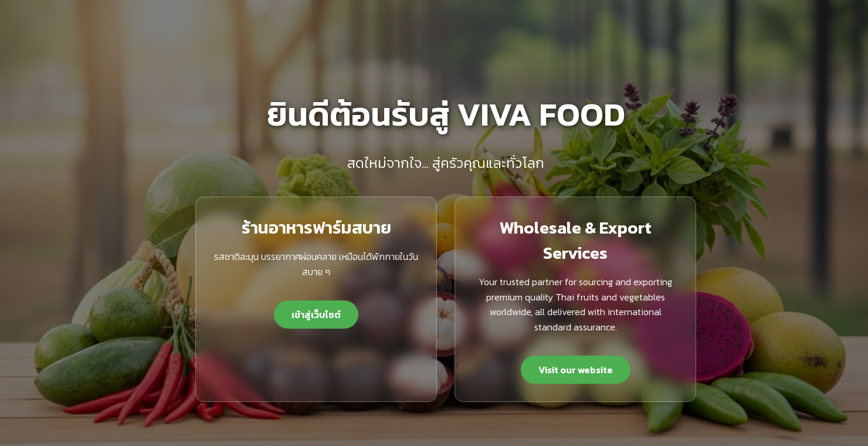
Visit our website (576, 370)
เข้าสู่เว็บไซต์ (316, 315)
